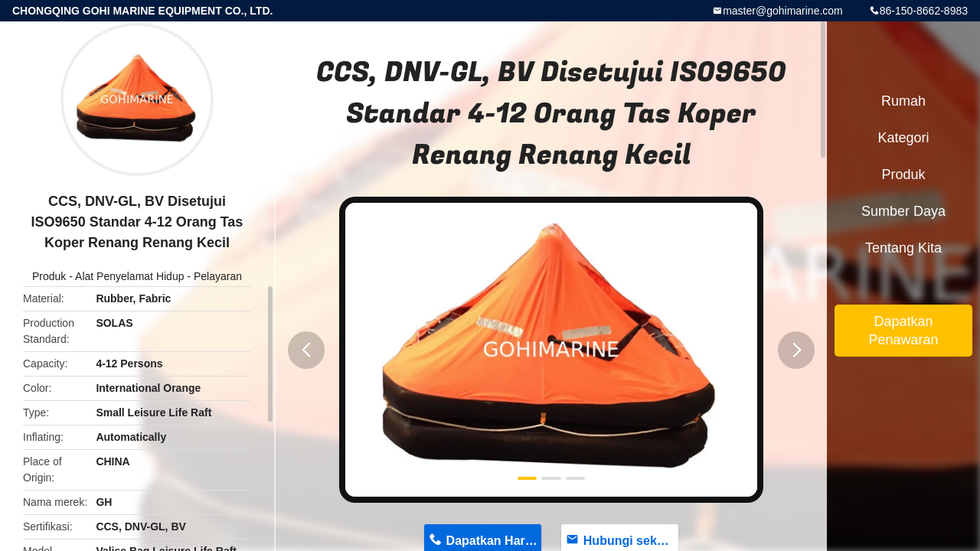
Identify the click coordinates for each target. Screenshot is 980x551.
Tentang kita (903, 248)
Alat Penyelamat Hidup (129, 276)
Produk (49, 276)
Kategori (903, 138)
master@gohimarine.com (783, 11)
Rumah (903, 101)
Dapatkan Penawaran (903, 331)
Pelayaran (218, 276)
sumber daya (903, 211)
